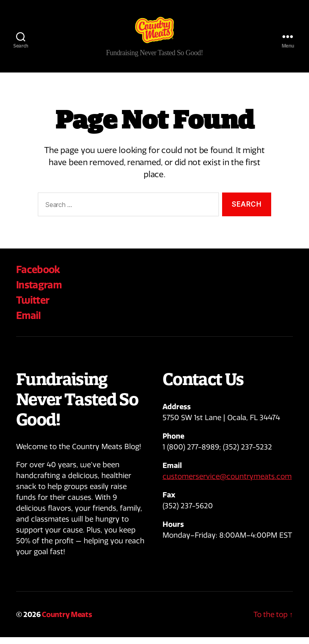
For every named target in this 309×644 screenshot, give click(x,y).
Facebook (38, 276)
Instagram (39, 292)
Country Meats (67, 621)
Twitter (33, 307)
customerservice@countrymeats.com (227, 483)
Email (29, 322)
